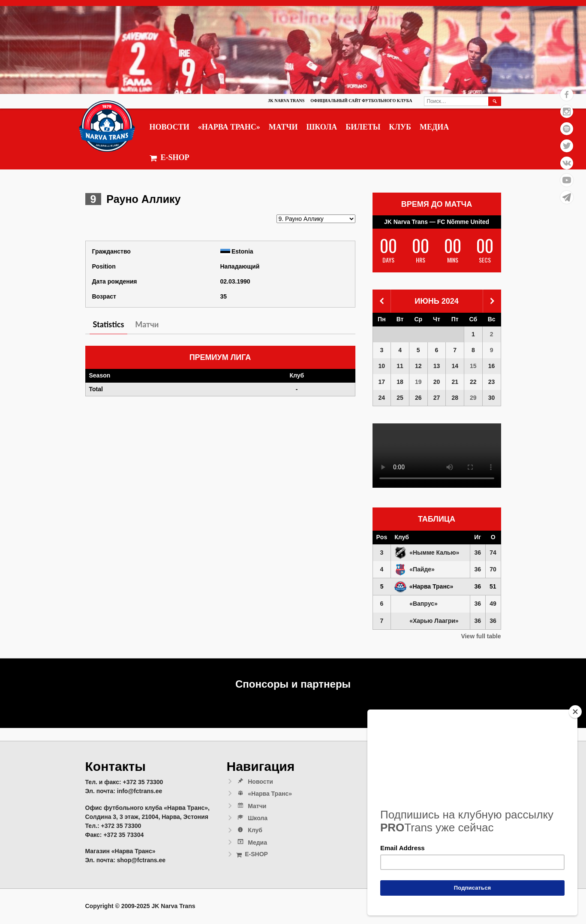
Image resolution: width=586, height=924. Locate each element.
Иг (478, 537)
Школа (322, 127)
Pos (382, 537)
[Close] (575, 712)
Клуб (400, 127)
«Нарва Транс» (229, 127)
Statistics (109, 324)
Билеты (363, 127)
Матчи (283, 127)
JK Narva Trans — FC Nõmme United (437, 222)
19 (418, 382)
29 (473, 398)
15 (473, 366)
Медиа (434, 127)
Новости (170, 127)
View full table (481, 636)
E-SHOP (170, 158)
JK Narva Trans (286, 101)
